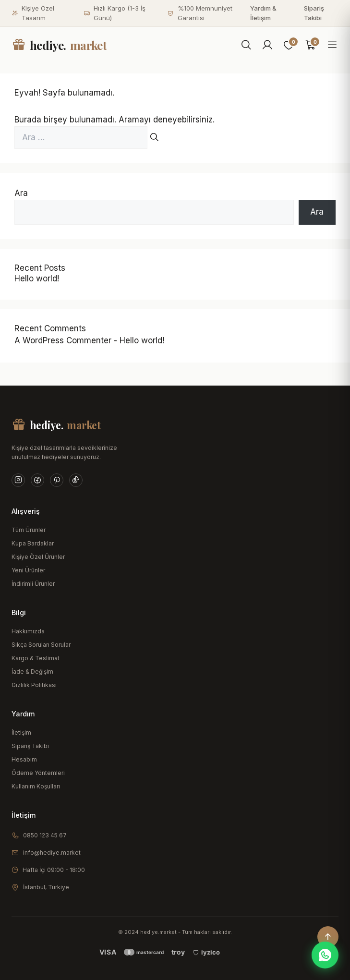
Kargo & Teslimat (36, 658)
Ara (21, 193)
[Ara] (246, 45)
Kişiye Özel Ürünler (38, 557)
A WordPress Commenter (63, 340)
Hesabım (24, 759)
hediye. (59, 45)
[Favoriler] (289, 45)
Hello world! (37, 278)
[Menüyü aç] (332, 45)
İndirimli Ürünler (33, 584)
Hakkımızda (28, 631)
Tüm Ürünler (29, 530)
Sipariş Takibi (314, 13)
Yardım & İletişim (263, 13)
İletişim (21, 732)
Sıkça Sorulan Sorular (41, 645)
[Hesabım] (267, 45)
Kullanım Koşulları (36, 786)
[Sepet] (311, 45)
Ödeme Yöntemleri (38, 773)
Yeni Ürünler (28, 570)
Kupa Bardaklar (33, 543)
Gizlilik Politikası (34, 685)
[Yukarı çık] (328, 937)
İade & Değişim (32, 671)
